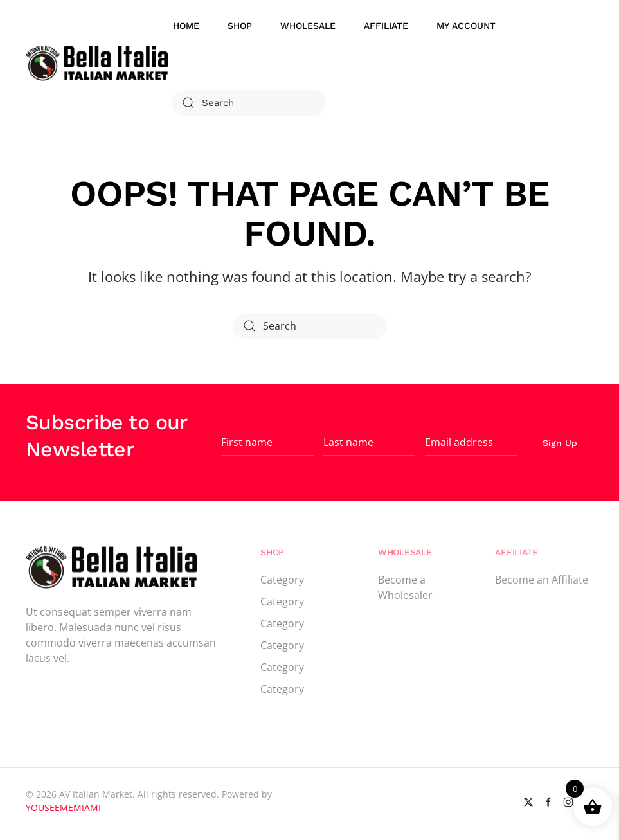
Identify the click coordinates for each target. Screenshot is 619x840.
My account (466, 26)
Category (282, 580)
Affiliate (386, 26)
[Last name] (369, 443)
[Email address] (471, 443)
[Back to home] (99, 64)
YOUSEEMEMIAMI (63, 808)
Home (186, 26)
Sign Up (560, 443)
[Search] (249, 103)
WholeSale (308, 26)
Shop (240, 26)
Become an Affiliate (542, 580)
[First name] (267, 443)
